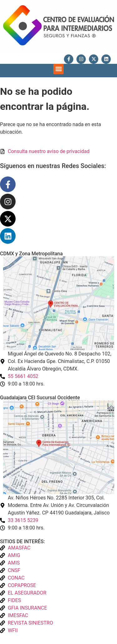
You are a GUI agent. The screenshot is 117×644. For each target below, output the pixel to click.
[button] (58, 69)
